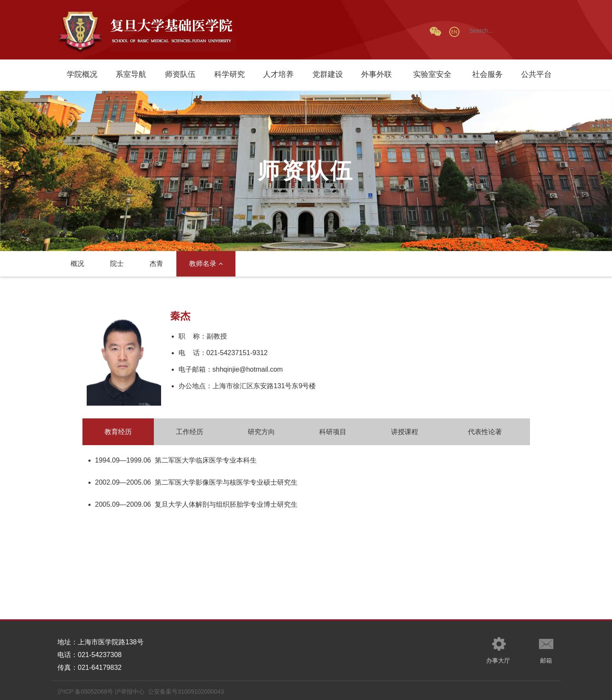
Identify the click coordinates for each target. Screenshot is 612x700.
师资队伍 (180, 74)
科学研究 (229, 74)
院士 (117, 264)
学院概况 (82, 74)
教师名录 (206, 264)
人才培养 (278, 74)
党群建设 (328, 74)
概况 (77, 264)
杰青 (156, 264)
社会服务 (487, 74)
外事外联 (377, 74)
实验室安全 (432, 74)
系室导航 (131, 74)
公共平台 (536, 74)
